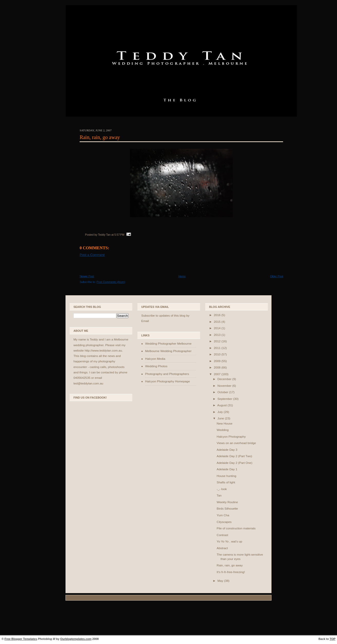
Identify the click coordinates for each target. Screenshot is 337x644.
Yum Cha (223, 515)
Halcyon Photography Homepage (167, 381)
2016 (218, 315)
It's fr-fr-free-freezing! (231, 572)
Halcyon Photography (231, 437)
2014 (218, 328)
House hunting (227, 476)
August (222, 405)
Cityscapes (224, 522)
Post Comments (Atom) (111, 282)
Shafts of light (226, 482)
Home (182, 276)
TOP (333, 639)
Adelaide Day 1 (227, 469)
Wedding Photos (156, 366)
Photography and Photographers (167, 374)
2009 (218, 361)
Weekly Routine (227, 502)
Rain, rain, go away (100, 137)
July (220, 412)
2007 (218, 374)
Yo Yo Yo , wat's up (230, 541)
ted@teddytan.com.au (88, 383)
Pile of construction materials (236, 528)
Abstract (222, 548)
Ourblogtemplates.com (76, 639)
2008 (218, 367)
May (221, 581)
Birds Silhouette (227, 509)
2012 (218, 341)
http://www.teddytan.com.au (103, 351)
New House (225, 424)
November (225, 386)
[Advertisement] (168, 619)
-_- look (222, 489)
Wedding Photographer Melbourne (168, 344)
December (225, 379)
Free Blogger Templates (21, 639)
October (223, 392)
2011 (218, 348)
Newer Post (87, 276)
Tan (219, 495)
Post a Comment (92, 255)
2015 (218, 322)
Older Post (277, 276)
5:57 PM (119, 235)
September (225, 399)
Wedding (223, 430)
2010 (218, 354)
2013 (218, 335)
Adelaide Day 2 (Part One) (235, 463)
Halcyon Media (155, 359)
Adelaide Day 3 (227, 450)
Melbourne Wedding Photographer (168, 351)
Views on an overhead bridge (236, 443)
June (221, 418)
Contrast (223, 535)
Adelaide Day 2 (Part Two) (235, 456)
